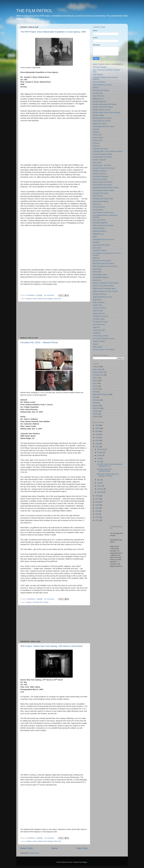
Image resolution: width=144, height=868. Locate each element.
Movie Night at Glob (100, 275)
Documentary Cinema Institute (104, 190)
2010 (97, 520)
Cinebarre (96, 132)
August (100, 455)
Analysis (29, 299)
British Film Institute (100, 124)
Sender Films (98, 305)
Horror (95, 383)
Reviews (96, 406)
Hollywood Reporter (100, 231)
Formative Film (38, 602)
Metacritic (96, 258)
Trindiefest (97, 333)
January (100, 492)
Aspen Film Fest (99, 96)
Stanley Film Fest (99, 313)
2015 (97, 505)
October (100, 452)
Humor (95, 386)
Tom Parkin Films (99, 325)
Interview (96, 389)
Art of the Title (98, 93)
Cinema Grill (97, 135)
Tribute (95, 414)
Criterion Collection (100, 160)
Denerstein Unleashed (101, 176)
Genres (96, 378)
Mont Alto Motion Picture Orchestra (105, 266)
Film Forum (97, 204)
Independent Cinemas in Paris (103, 239)
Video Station (98, 347)
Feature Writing (98, 372)
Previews (96, 400)
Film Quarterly (98, 210)
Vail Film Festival (99, 341)
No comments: (50, 295)
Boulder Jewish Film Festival (103, 107)
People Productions (100, 294)
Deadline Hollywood (100, 171)
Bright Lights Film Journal (102, 121)
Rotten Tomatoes (99, 302)
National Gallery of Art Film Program (106, 291)
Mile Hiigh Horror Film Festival (103, 263)
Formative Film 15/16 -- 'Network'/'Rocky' (39, 343)
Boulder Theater (99, 115)
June (99, 461)
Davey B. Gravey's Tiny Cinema (104, 168)
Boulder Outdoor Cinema (102, 110)
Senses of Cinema (99, 308)
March (100, 486)
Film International (99, 207)
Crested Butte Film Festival (102, 157)
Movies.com (97, 280)
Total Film (96, 327)
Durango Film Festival (101, 193)
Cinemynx (96, 146)
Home (55, 848)
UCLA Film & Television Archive (104, 339)
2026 (97, 425)
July (99, 458)
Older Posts (82, 848)
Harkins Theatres (99, 228)
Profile (95, 403)
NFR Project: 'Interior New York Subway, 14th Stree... (108, 475)
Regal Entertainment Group (103, 297)
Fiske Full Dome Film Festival (103, 225)
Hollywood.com (98, 234)
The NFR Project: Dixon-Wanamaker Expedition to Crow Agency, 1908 (53, 32)
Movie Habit (97, 272)
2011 (97, 517)
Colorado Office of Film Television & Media (108, 151)
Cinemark (96, 143)
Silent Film (58, 299)
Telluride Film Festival (101, 316)
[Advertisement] (54, 319)
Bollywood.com (98, 99)
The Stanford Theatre (100, 322)
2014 (97, 508)
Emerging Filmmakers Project (103, 199)
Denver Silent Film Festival (102, 185)
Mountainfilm (97, 269)
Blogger (84, 862)
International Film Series (101, 245)
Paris (95, 397)
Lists (95, 392)
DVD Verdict (97, 162)
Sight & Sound (98, 311)
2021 (97, 440)
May (99, 480)
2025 (97, 428)
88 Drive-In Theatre (100, 67)
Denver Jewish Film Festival (103, 182)
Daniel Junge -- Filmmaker (102, 165)
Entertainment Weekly (101, 201)
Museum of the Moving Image (103, 286)
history (35, 299)
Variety (95, 344)
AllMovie (96, 88)
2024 (97, 431)
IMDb (95, 237)
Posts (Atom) (34, 853)
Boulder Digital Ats (99, 101)
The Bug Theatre (99, 319)
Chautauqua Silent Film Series (104, 126)
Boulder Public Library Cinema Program (107, 112)
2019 (97, 447)
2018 (97, 496)
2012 (97, 514)
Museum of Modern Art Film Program (106, 283)
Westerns (96, 417)
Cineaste (96, 129)
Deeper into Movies (100, 174)
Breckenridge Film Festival (102, 118)
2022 (97, 437)
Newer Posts (27, 848)
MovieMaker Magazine (101, 277)
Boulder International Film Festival (105, 104)
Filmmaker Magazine (100, 223)
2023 (97, 434)
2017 (97, 499)
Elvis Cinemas (98, 196)
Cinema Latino (98, 138)
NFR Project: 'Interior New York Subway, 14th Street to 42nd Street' (52, 646)
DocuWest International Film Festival (106, 188)
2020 (97, 444)
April (99, 483)
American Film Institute (101, 90)
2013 (97, 511)
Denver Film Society (100, 179)
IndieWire (96, 242)
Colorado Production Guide (102, 154)
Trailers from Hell (99, 330)
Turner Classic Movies (101, 336)
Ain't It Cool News (99, 82)
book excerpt (97, 369)
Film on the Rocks (99, 220)
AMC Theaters (98, 75)
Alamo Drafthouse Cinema (102, 85)
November (101, 449)
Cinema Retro (98, 140)
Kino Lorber (97, 248)
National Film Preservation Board (104, 289)
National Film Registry (46, 299)
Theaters (96, 411)
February (101, 489)
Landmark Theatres (100, 250)
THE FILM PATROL (34, 11)
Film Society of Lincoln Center (103, 213)
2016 (97, 502)
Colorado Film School (100, 149)
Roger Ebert (97, 300)
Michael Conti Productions (102, 261)
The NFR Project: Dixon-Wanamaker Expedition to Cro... (110, 465)
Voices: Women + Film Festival (104, 350)
